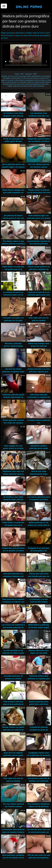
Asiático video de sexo (35, 33)
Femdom (10, 35)
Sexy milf (28, 35)
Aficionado (20, 33)
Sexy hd (19, 35)
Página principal (7, 33)
